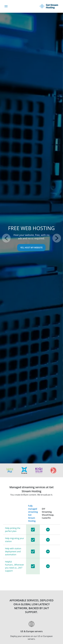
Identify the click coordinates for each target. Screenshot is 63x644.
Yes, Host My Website (31, 248)
